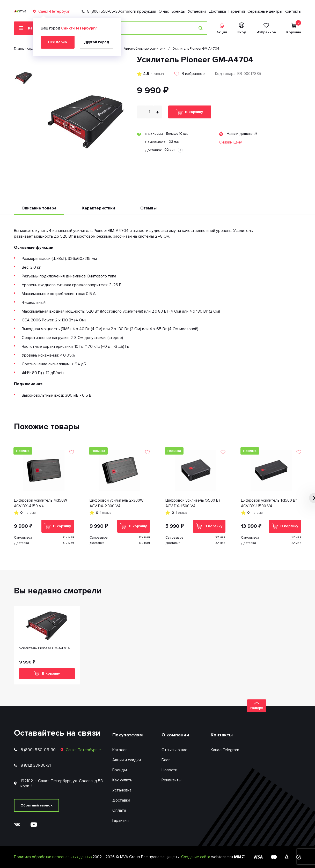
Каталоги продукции (138, 11)
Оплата (119, 810)
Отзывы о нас (174, 750)
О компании (175, 735)
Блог (166, 760)
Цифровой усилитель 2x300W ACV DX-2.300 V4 (116, 503)
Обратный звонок (36, 805)
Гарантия (237, 11)
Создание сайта (196, 857)
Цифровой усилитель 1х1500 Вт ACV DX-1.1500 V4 (269, 503)
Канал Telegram (225, 750)
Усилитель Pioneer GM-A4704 (45, 648)
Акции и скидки (127, 760)
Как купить (122, 780)
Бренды (178, 11)
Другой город (97, 42)
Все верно (58, 42)
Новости (169, 770)
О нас (164, 11)
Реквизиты (171, 780)
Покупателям (128, 735)
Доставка (217, 11)
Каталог (120, 750)
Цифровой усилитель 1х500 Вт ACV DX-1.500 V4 (193, 503)
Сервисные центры (265, 11)
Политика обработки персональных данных (53, 857)
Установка (197, 11)
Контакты (293, 11)
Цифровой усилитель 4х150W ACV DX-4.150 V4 (41, 503)
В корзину (190, 112)
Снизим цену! (231, 142)
